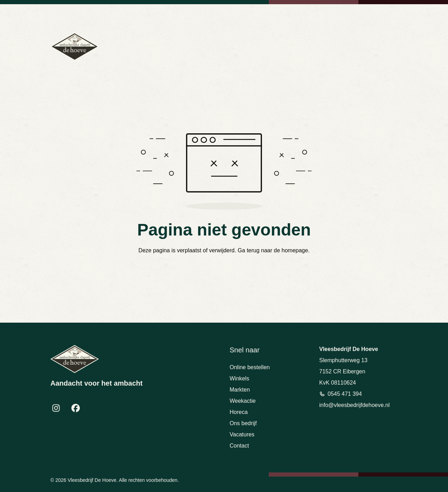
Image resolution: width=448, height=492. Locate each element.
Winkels (239, 378)
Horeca (239, 412)
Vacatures (242, 434)
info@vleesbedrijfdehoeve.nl (322, 14)
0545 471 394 (273, 14)
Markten (240, 390)
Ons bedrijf (243, 423)
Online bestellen (250, 367)
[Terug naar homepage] (75, 47)
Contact (239, 446)
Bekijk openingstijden (378, 14)
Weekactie (243, 401)
